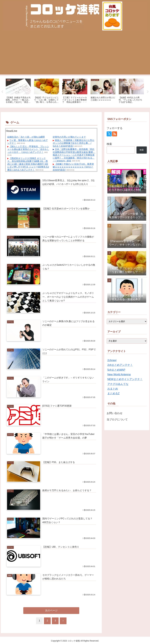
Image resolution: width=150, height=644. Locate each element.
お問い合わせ (115, 413)
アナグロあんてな (118, 384)
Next (148, 92)
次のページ (51, 610)
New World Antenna (119, 374)
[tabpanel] (18, 91)
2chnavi (112, 360)
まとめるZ (113, 394)
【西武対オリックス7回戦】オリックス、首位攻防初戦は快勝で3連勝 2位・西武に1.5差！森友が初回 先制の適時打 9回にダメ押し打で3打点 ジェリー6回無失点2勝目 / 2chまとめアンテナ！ (28, 164)
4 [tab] (82, 110)
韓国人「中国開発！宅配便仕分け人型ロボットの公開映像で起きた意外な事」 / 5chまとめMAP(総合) (74, 143)
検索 (109, 144)
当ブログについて (117, 420)
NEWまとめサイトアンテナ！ (125, 379)
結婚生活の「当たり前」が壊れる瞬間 (26, 137)
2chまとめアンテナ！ (120, 365)
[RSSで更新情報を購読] (115, 134)
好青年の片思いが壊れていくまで (69, 137)
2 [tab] (73, 110)
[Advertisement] (75, 54)
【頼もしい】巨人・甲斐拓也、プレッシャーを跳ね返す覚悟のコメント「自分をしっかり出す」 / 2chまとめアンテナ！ (28, 149)
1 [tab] (68, 110)
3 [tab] (77, 110)
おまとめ (113, 389)
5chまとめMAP (116, 370)
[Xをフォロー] (109, 134)
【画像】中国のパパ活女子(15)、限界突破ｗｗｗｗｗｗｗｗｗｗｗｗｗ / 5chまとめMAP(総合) (73, 167)
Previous (2, 92)
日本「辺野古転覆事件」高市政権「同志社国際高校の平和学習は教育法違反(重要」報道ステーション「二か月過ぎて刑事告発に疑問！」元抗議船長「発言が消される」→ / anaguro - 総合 (74, 155)
